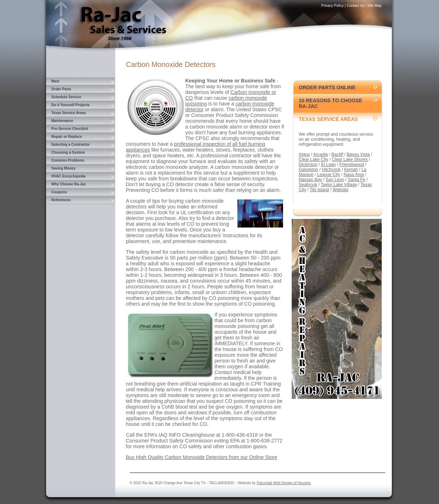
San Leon (335, 180)
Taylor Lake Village (339, 185)
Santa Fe (357, 180)
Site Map (374, 6)
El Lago (329, 165)
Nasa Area (354, 175)
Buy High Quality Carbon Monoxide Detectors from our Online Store (202, 457)
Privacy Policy (332, 6)
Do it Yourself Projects (71, 105)
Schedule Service (66, 97)
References (61, 200)
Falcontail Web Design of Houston (284, 483)
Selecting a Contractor (71, 145)
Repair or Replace (67, 137)
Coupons (59, 192)
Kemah (351, 170)
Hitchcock (331, 170)
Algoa (304, 154)
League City (328, 175)
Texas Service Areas (69, 113)
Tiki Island (319, 190)
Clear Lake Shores (350, 159)
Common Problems (68, 160)
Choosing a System (68, 152)
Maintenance (62, 121)
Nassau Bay (311, 180)
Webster (341, 190)
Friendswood (352, 165)
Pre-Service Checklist (70, 129)
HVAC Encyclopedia (69, 176)
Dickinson (308, 165)
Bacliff (337, 154)
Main (56, 81)
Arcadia (321, 154)
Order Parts (61, 89)
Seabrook (308, 185)
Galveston (309, 170)
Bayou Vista (358, 154)
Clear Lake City (314, 159)
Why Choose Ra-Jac (69, 184)
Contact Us (355, 6)
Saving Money (64, 168)
